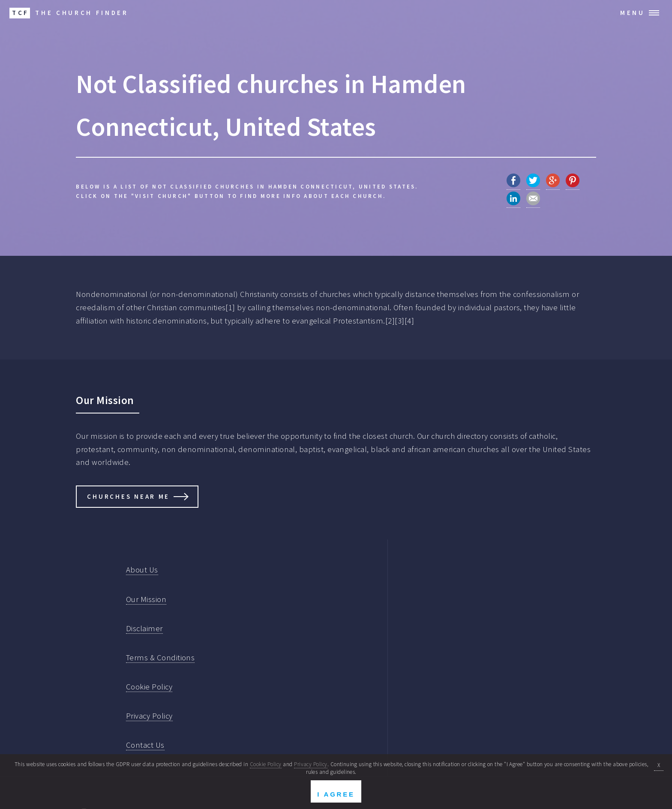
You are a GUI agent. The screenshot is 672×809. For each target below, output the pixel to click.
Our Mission (146, 599)
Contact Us (145, 745)
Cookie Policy (149, 687)
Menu (633, 13)
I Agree (336, 794)
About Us (142, 570)
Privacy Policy (149, 716)
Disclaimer (144, 628)
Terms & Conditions (160, 658)
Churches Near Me (128, 496)
